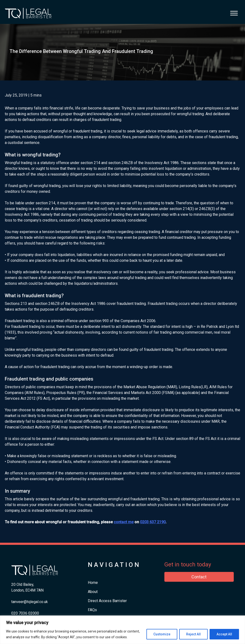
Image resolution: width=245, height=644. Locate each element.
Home (93, 583)
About (93, 592)
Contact (199, 577)
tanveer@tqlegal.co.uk (30, 602)
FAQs (92, 610)
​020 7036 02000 (25, 613)
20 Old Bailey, (23, 584)
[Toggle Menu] (234, 13)
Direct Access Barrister (107, 601)
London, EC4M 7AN (27, 590)
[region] (122, 630)
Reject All (193, 634)
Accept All (224, 634)
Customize (162, 634)
